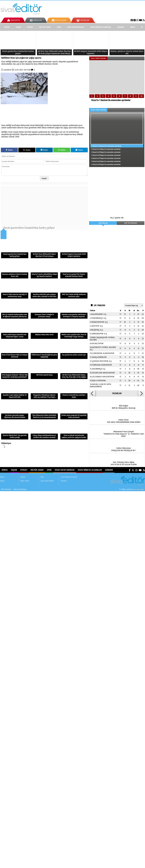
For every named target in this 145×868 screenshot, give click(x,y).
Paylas (9, 150)
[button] (92, 393)
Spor (59, 27)
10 (141, 96)
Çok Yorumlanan (131, 223)
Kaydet (44, 178)
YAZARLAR (117, 393)
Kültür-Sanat (45, 27)
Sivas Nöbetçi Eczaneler (101, 27)
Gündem (121, 27)
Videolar (36, 20)
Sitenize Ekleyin (20, 489)
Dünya (7, 27)
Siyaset (30, 27)
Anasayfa (14, 20)
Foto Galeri (59, 20)
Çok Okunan (103, 223)
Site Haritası (6, 489)
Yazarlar (83, 20)
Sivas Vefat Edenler (76, 27)
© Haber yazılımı (132, 489)
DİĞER (133, 27)
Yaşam (18, 27)
